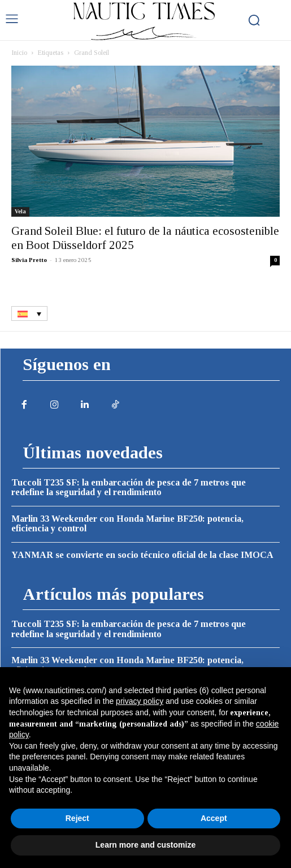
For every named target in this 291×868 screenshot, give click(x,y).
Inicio (19, 53)
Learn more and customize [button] (145, 845)
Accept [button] (214, 818)
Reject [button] (77, 818)
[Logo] (144, 21)
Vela (20, 211)
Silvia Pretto (29, 260)
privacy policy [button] (140, 701)
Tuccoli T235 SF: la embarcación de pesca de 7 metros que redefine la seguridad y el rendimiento (129, 487)
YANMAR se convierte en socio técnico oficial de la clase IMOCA (142, 555)
